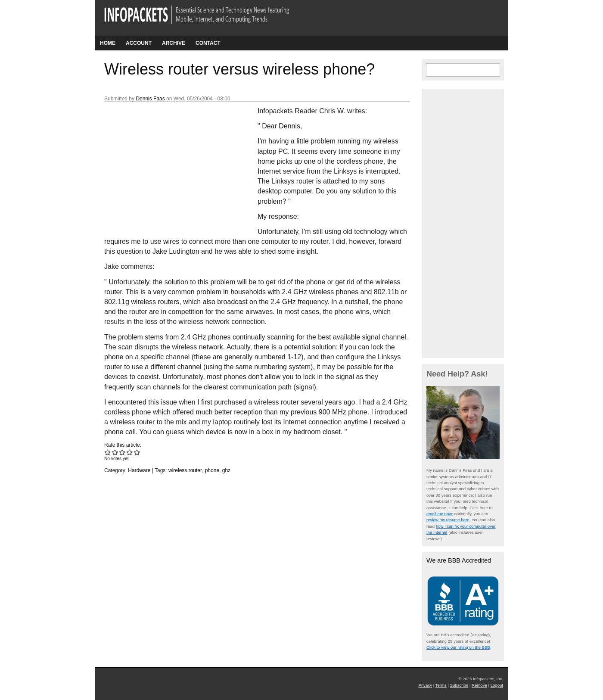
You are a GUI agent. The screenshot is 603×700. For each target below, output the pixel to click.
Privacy (425, 685)
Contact (208, 43)
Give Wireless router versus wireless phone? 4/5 (130, 452)
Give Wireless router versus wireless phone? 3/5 (123, 452)
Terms (441, 685)
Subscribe (459, 685)
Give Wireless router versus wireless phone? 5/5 (137, 452)
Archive (174, 43)
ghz (226, 470)
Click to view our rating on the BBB (458, 647)
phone (212, 470)
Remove (479, 685)
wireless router (185, 470)
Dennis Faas (150, 99)
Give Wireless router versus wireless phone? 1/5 (108, 452)
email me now (439, 514)
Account (139, 43)
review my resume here (448, 520)
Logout (497, 685)
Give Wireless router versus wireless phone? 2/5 (115, 452)
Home (108, 43)
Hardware (139, 470)
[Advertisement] (169, 163)
